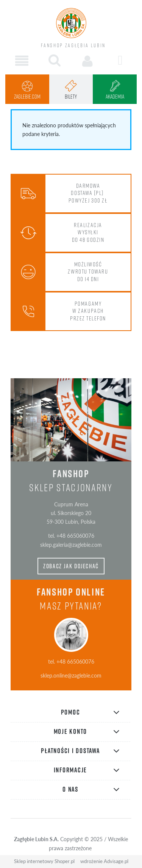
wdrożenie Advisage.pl (104, 861)
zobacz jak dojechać (71, 566)
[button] (22, 61)
